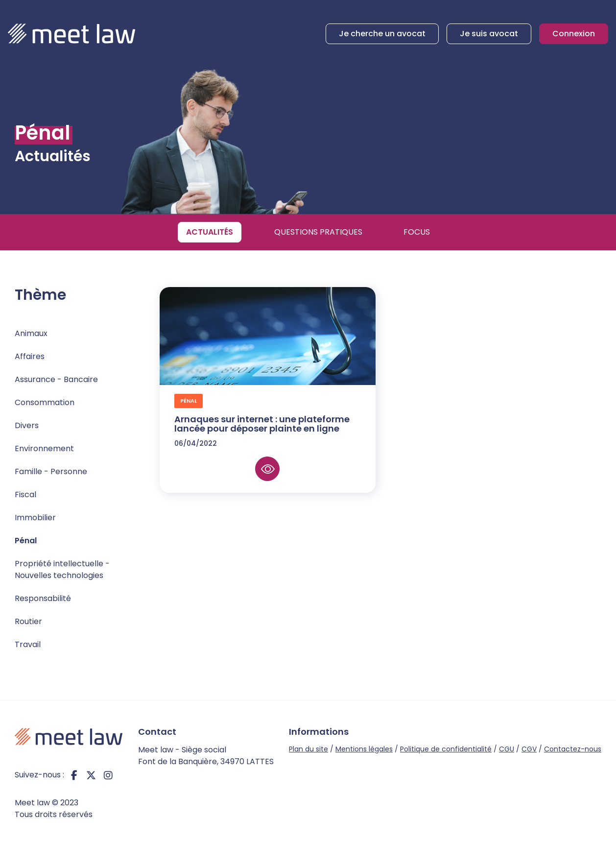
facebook (74, 775)
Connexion (574, 34)
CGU (507, 749)
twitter (91, 775)
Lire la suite (267, 469)
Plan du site (308, 749)
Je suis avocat (489, 34)
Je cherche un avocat (382, 34)
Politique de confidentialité (446, 749)
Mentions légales (364, 749)
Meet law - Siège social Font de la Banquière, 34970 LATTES (206, 756)
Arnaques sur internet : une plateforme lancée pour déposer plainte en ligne (262, 424)
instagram (108, 775)
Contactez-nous (573, 749)
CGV (529, 749)
